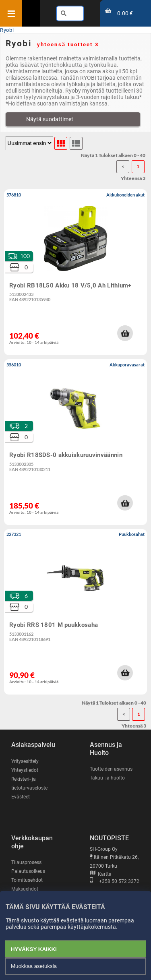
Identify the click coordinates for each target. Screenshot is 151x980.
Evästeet (21, 797)
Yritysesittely (25, 761)
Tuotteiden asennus (111, 769)
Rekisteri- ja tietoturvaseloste (29, 784)
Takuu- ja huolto (107, 778)
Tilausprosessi (27, 862)
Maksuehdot (25, 889)
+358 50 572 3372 (115, 881)
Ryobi (7, 30)
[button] (125, 333)
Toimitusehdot (27, 880)
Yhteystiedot (25, 770)
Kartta (101, 874)
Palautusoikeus (28, 871)
